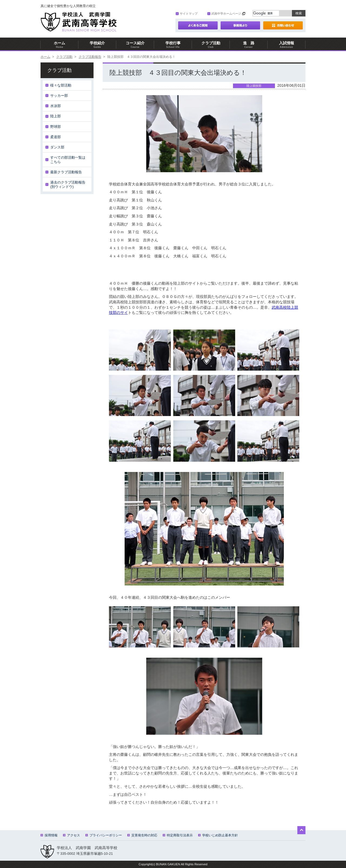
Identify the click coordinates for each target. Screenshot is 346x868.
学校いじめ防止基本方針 (218, 835)
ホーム (59, 45)
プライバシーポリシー (104, 835)
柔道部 (56, 137)
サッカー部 (59, 96)
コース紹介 (135, 45)
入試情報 (287, 45)
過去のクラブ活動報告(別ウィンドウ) (68, 184)
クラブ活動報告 (90, 57)
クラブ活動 (211, 45)
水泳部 (56, 106)
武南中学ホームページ (224, 14)
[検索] (266, 13)
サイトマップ (187, 14)
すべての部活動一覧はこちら (68, 160)
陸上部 (56, 116)
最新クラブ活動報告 (66, 172)
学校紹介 (97, 45)
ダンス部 (57, 147)
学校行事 (173, 45)
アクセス (71, 835)
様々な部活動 (61, 85)
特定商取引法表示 (178, 835)
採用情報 (49, 835)
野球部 (56, 127)
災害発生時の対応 (142, 835)
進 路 (249, 45)
